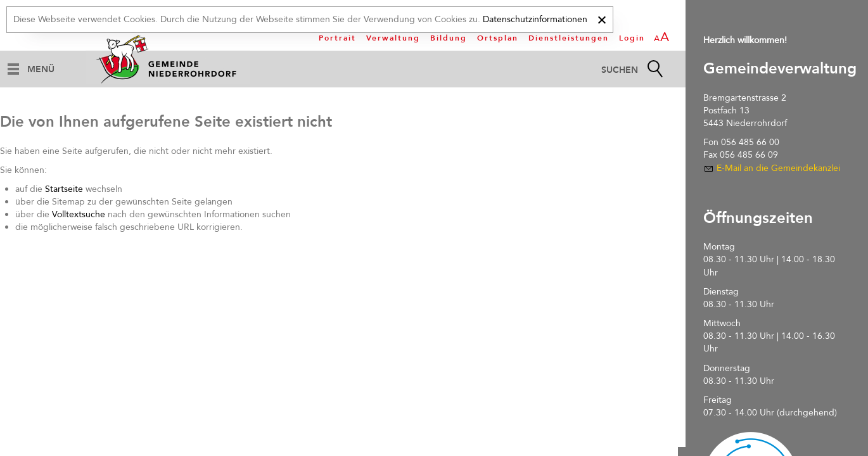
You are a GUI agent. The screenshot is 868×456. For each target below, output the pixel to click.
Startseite (64, 189)
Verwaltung (393, 38)
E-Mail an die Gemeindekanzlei (778, 168)
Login (632, 38)
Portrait (337, 38)
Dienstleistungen (569, 38)
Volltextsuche (79, 214)
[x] (602, 18)
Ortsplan (498, 38)
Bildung (449, 38)
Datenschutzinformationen (535, 19)
